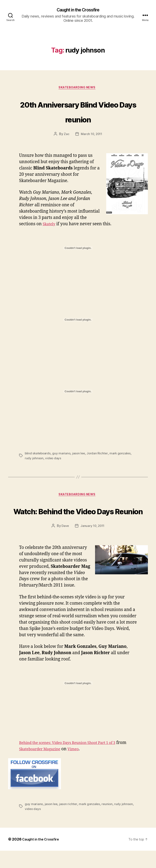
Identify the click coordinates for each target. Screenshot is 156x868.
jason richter (69, 821)
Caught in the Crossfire (78, 10)
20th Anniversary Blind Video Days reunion (78, 112)
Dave (65, 543)
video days (54, 460)
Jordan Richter (99, 455)
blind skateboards (38, 455)
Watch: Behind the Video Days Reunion (78, 520)
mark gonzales (122, 455)
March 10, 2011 (92, 136)
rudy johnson (34, 460)
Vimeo (92, 766)
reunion (109, 821)
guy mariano (62, 455)
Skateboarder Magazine (54, 766)
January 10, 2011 (93, 543)
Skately (50, 226)
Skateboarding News (78, 89)
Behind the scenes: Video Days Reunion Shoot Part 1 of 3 (76, 760)
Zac (66, 136)
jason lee (80, 455)
